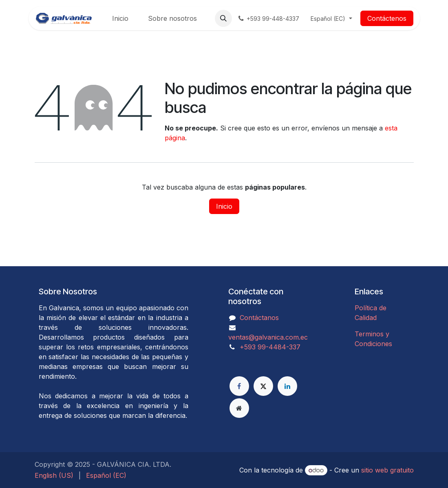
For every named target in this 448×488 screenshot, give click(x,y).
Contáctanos (259, 318)
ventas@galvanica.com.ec (268, 337)
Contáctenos (387, 18)
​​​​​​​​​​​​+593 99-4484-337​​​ (270, 347)
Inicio (224, 206)
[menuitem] (120, 18)
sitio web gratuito (387, 470)
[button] (223, 18)
